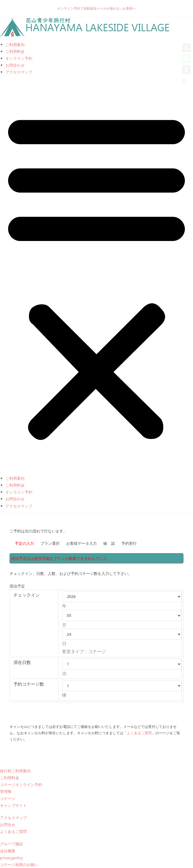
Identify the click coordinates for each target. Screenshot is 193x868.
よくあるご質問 (139, 733)
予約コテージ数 (29, 684)
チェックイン (27, 595)
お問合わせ (15, 65)
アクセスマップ (19, 72)
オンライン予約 (19, 58)
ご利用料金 (15, 51)
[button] (96, 275)
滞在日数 (22, 662)
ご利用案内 (15, 45)
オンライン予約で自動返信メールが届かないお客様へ (96, 8)
